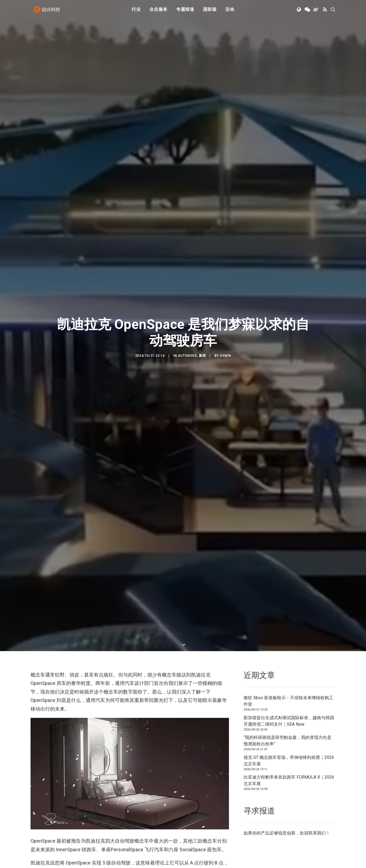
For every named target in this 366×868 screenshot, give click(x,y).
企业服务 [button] (159, 11)
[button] (299, 12)
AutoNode (187, 331)
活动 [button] (230, 11)
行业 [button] (136, 11)
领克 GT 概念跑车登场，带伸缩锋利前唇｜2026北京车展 (289, 711)
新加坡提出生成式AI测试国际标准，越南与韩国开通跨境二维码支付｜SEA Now (289, 671)
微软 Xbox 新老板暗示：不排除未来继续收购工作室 (288, 651)
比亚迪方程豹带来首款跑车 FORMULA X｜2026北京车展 (289, 731)
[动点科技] (48, 12)
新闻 (202, 331)
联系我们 (317, 783)
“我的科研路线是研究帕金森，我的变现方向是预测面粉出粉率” (287, 691)
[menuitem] (136, 12)
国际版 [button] (210, 11)
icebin (225, 331)
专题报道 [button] (185, 11)
